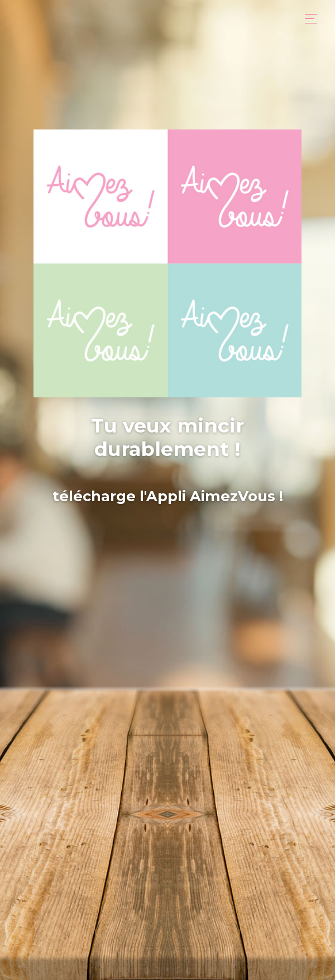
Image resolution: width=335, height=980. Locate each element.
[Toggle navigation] (308, 19)
